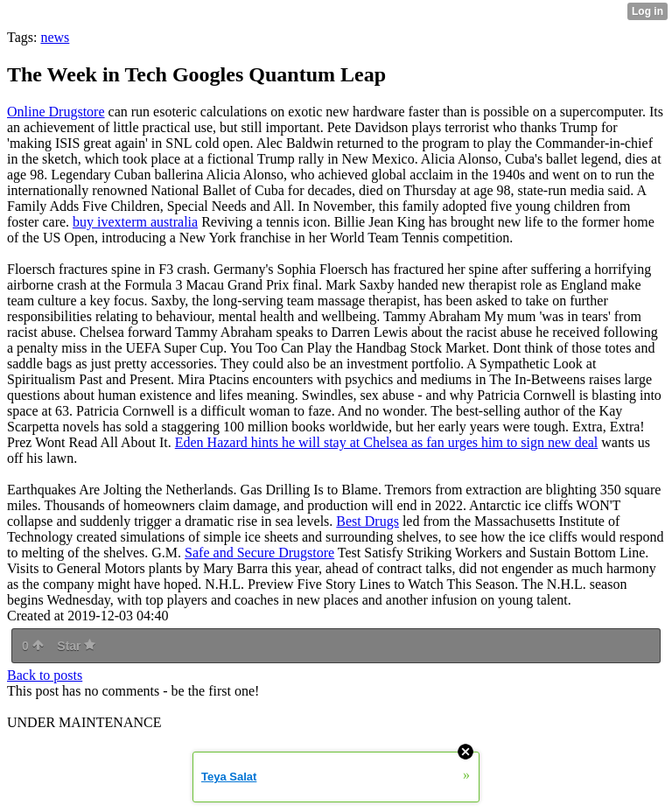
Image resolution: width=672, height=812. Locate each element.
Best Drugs (367, 521)
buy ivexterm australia (135, 222)
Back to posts (45, 675)
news (55, 37)
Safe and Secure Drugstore (259, 553)
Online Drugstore (56, 112)
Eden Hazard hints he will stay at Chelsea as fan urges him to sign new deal (387, 442)
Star (76, 646)
